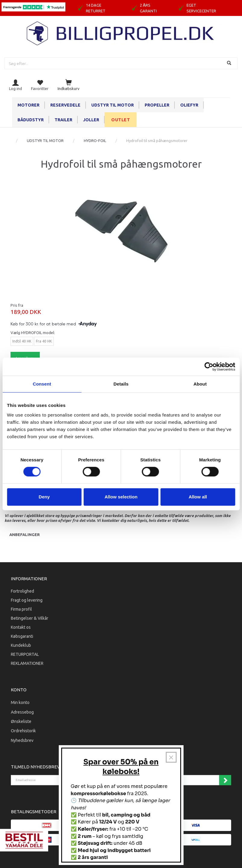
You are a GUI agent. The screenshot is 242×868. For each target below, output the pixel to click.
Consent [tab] (42, 384)
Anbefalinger (25, 535)
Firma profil (21, 609)
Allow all (198, 497)
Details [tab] (121, 384)
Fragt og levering (27, 600)
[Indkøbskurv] (69, 85)
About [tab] (200, 384)
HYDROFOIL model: (33, 333)
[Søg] (230, 63)
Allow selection (121, 497)
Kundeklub (21, 645)
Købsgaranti (22, 636)
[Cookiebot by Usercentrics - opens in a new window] (209, 367)
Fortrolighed (22, 591)
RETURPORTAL (25, 654)
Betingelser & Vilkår (30, 618)
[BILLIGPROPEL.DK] (121, 33)
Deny (44, 497)
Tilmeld (225, 780)
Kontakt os (21, 627)
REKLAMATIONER (27, 663)
